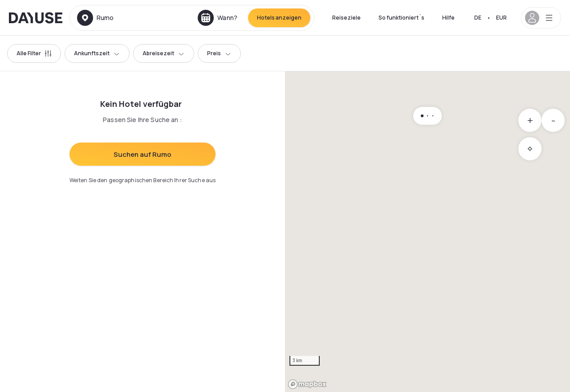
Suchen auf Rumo (142, 154)
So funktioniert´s (401, 18)
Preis (219, 53)
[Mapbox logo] (307, 384)
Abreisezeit (164, 53)
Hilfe (448, 18)
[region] (427, 232)
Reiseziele (346, 18)
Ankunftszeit (97, 53)
